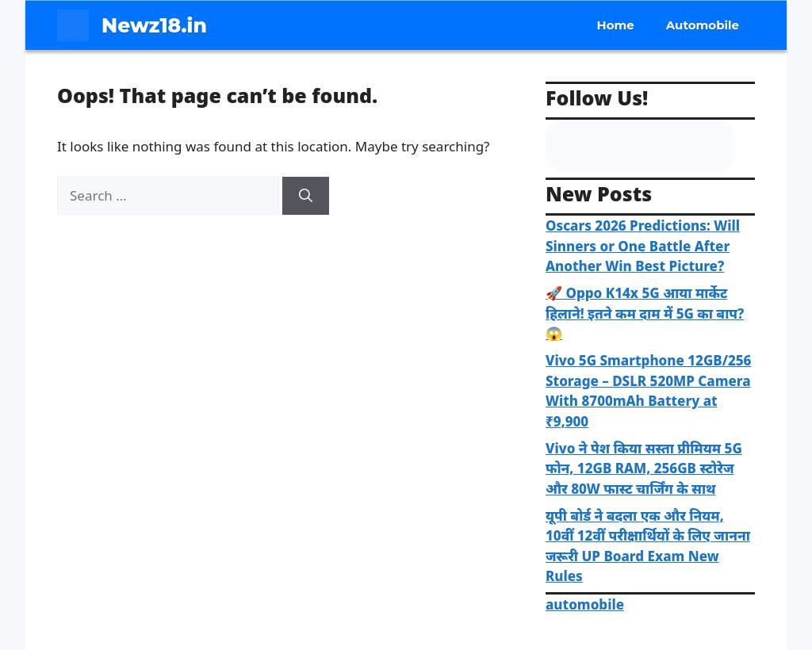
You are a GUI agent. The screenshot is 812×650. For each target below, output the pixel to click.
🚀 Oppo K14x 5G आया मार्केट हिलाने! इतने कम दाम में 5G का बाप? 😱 (645, 313)
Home (616, 25)
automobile (585, 604)
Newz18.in (154, 25)
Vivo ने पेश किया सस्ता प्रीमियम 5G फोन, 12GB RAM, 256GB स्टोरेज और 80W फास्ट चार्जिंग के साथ (644, 468)
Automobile (703, 25)
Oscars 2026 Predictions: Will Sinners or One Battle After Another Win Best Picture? (643, 246)
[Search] (306, 196)
